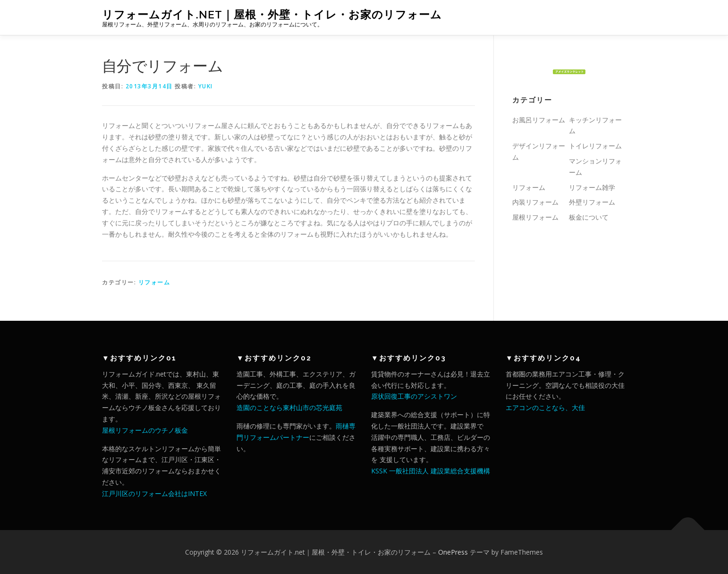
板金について (589, 217)
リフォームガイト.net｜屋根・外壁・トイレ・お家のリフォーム (272, 14)
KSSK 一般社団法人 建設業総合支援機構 (431, 471)
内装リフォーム (535, 202)
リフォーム (154, 282)
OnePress (453, 552)
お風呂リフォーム (539, 120)
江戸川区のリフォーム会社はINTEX (154, 493)
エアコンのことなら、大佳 (545, 407)
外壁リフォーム (592, 202)
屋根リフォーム (535, 217)
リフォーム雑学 (592, 187)
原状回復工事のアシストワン (414, 396)
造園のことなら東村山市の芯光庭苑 (289, 407)
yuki (206, 86)
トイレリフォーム (595, 146)
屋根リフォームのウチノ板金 (145, 430)
